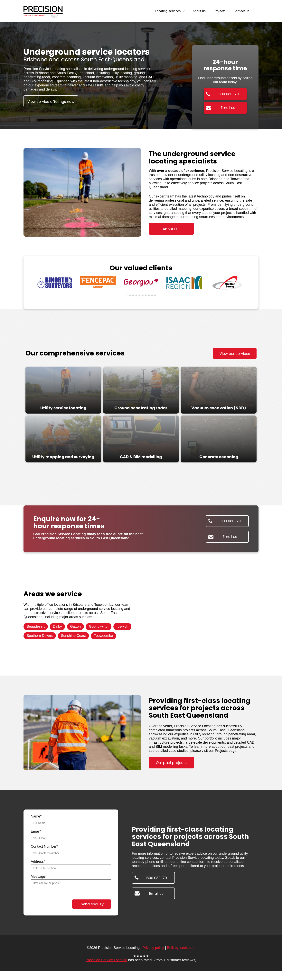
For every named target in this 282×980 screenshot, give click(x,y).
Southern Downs (40, 636)
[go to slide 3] (133, 295)
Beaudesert (36, 626)
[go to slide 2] (130, 295)
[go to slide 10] (155, 295)
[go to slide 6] (143, 295)
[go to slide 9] (152, 295)
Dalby (57, 626)
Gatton (75, 626)
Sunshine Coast (73, 636)
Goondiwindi (99, 626)
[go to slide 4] (136, 295)
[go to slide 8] (149, 295)
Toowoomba (103, 636)
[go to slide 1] (127, 295)
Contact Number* (44, 846)
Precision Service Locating (106, 960)
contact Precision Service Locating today (191, 858)
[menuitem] (170, 11)
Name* (36, 816)
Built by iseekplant (181, 948)
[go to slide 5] (139, 295)
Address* (38, 862)
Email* (36, 831)
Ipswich (122, 626)
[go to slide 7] (146, 295)
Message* (39, 877)
